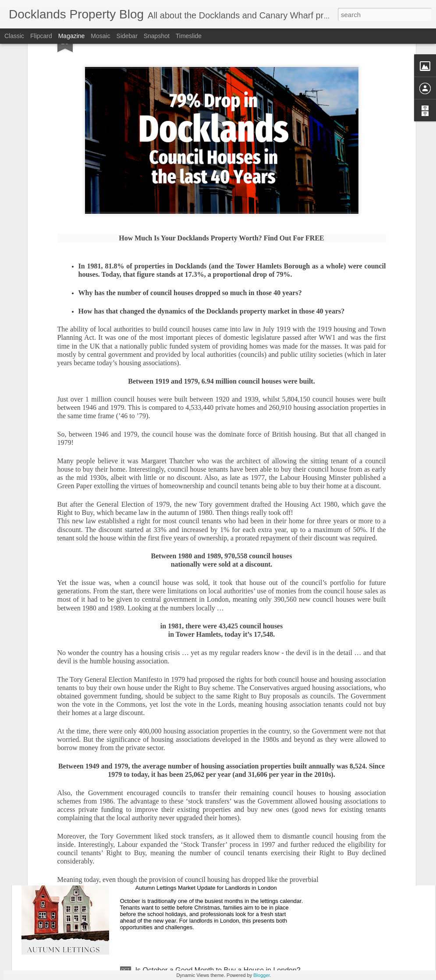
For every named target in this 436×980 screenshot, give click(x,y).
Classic (14, 36)
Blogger (261, 975)
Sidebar (127, 36)
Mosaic (100, 36)
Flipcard (41, 36)
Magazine (72, 36)
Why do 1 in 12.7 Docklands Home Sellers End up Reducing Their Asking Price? (213, 775)
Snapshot (157, 36)
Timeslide (189, 36)
